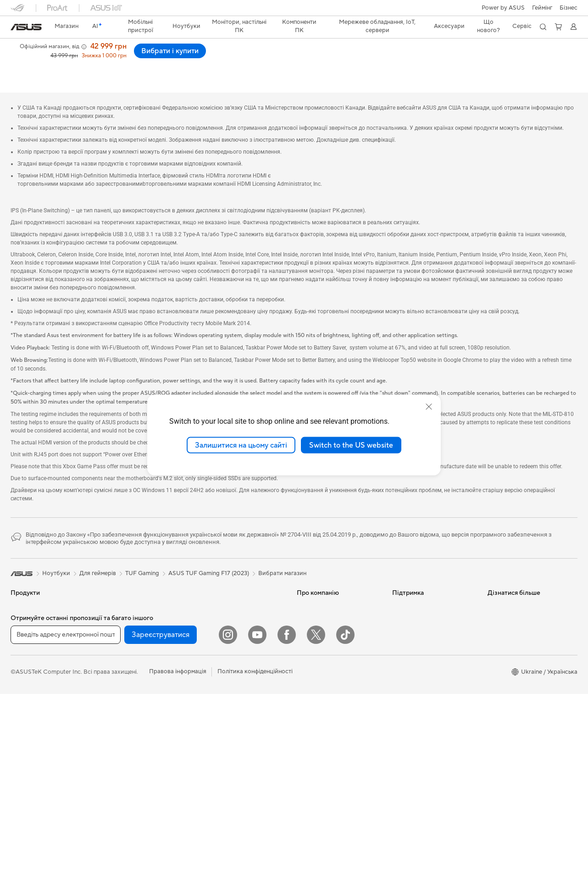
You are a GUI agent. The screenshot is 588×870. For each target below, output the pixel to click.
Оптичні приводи (130, 697)
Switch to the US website (351, 445)
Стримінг (213, 732)
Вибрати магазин (282, 553)
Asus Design (504, 600)
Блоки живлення (129, 669)
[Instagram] (228, 811)
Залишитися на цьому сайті (241, 445)
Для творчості (31, 656)
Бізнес (569, 8)
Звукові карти (125, 683)
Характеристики (62, 63)
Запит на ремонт (415, 614)
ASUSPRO (502, 614)
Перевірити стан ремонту (428, 641)
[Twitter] (316, 811)
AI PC (495, 586)
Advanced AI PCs (511, 669)
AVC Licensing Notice (517, 641)
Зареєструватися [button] (161, 810)
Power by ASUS (503, 8)
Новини (308, 600)
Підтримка (174, 63)
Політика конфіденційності (255, 848)
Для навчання (30, 670)
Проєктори (27, 739)
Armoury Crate (508, 682)
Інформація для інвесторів (333, 614)
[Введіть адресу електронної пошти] (66, 810)
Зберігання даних (130, 710)
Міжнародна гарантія (422, 669)
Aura (494, 696)
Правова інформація (178, 848)
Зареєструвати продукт (426, 627)
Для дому (24, 628)
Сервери (213, 621)
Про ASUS (311, 586)
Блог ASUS (503, 655)
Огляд (19, 63)
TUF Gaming (142, 553)
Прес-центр (313, 627)
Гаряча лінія (409, 600)
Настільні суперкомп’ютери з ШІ (240, 659)
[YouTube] (257, 811)
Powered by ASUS (513, 627)
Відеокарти (122, 628)
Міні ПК (116, 586)
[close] (429, 406)
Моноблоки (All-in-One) (44, 753)
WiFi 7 (114, 746)
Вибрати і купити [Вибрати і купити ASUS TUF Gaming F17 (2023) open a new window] (541, 55)
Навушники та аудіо (228, 719)
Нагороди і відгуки (122, 63)
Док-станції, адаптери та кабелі (234, 764)
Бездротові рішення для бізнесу (233, 638)
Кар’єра (308, 641)
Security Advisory (416, 696)
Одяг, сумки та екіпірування (239, 746)
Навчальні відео (414, 655)
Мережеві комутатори (231, 607)
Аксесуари (26, 697)
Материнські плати (132, 614)
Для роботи (27, 642)
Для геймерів (29, 683)
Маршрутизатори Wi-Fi (139, 773)
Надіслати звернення (422, 586)
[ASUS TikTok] (345, 811)
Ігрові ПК (24, 766)
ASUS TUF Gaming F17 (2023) (73, 48)
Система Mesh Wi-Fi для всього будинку (234, 590)
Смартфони (27, 600)
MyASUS (405, 682)
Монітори (24, 725)
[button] (542, 8)
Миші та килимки (224, 705)
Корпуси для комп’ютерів (141, 642)
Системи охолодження (138, 655)
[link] (26, 27)
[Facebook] (287, 811)
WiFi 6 (114, 759)
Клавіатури (216, 691)
